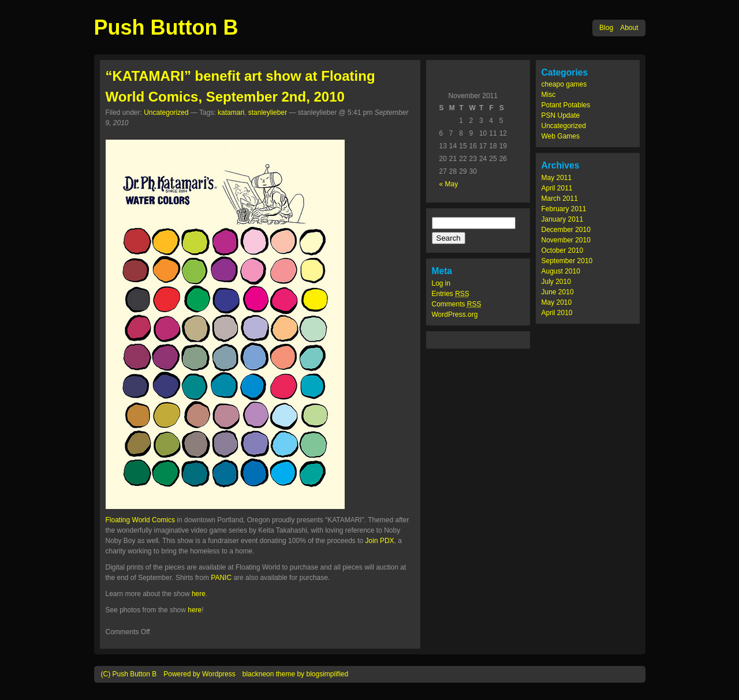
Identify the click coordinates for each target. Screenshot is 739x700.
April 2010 (557, 313)
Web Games (561, 136)
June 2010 (558, 292)
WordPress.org (455, 315)
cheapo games (564, 84)
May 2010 (557, 302)
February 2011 (564, 209)
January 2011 (563, 219)
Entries (451, 294)
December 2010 (566, 230)
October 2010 (563, 250)
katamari (231, 113)
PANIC (221, 578)
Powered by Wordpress (199, 674)
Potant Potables (566, 105)
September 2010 (567, 261)
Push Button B (166, 27)
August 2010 (561, 271)
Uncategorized (564, 126)
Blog (606, 28)
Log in (441, 283)
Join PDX (380, 541)
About (629, 28)
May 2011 (557, 178)
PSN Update (561, 115)
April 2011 (557, 188)
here (199, 594)
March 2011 (560, 199)
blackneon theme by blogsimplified (295, 674)
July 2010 (556, 282)
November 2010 (566, 240)
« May (449, 184)
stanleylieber (268, 113)
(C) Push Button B (129, 674)
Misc (549, 95)
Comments (457, 304)
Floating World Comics (140, 520)
